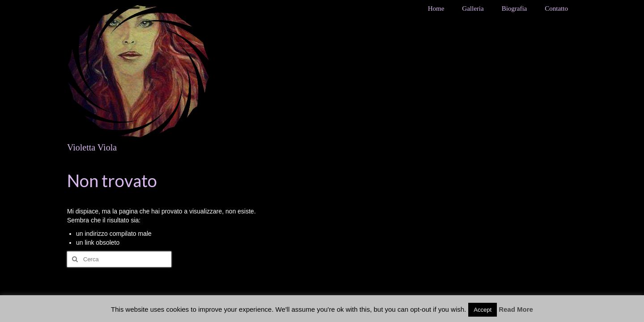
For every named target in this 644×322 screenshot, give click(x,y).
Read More (516, 309)
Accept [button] (483, 310)
